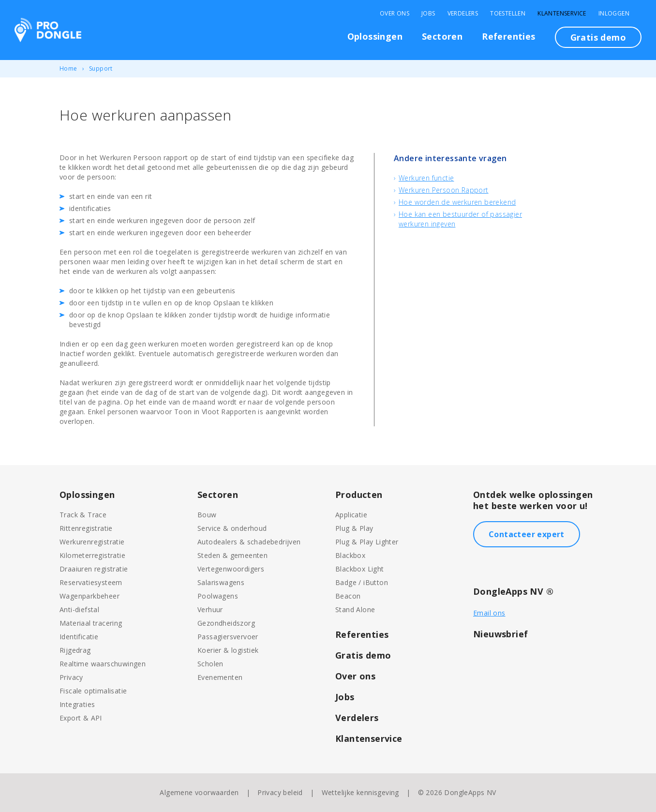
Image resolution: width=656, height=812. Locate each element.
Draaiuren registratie (94, 569)
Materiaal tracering (91, 623)
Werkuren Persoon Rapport (444, 190)
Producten (359, 495)
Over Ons (395, 14)
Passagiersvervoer (228, 637)
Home (68, 68)
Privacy (71, 677)
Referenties (508, 36)
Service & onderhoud (232, 528)
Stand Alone (355, 609)
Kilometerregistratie (92, 555)
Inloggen (614, 14)
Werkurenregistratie (92, 542)
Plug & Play (354, 528)
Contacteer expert (527, 534)
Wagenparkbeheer (89, 596)
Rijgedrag (75, 650)
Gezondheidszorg (226, 623)
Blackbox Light (360, 569)
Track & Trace (83, 515)
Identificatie (79, 637)
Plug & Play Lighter (367, 542)
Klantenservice (562, 14)
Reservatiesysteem (91, 582)
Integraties (77, 704)
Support (101, 68)
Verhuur (210, 609)
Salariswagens (221, 582)
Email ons (489, 613)
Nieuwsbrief (500, 634)
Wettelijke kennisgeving (360, 792)
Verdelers (463, 14)
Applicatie (351, 515)
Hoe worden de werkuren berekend (457, 202)
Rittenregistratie (86, 528)
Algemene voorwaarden (199, 792)
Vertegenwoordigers (231, 569)
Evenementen (220, 677)
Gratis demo (598, 37)
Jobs (428, 14)
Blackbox (350, 555)
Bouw (207, 515)
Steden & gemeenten (232, 555)
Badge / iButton (362, 582)
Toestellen (508, 14)
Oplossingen (375, 36)
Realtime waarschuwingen (103, 664)
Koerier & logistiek (228, 650)
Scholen (210, 664)
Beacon (348, 596)
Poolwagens (218, 596)
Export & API (81, 718)
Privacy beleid (280, 792)
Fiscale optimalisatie (93, 691)
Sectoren (442, 36)
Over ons (355, 676)
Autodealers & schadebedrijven (249, 542)
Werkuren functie (426, 178)
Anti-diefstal (79, 609)
